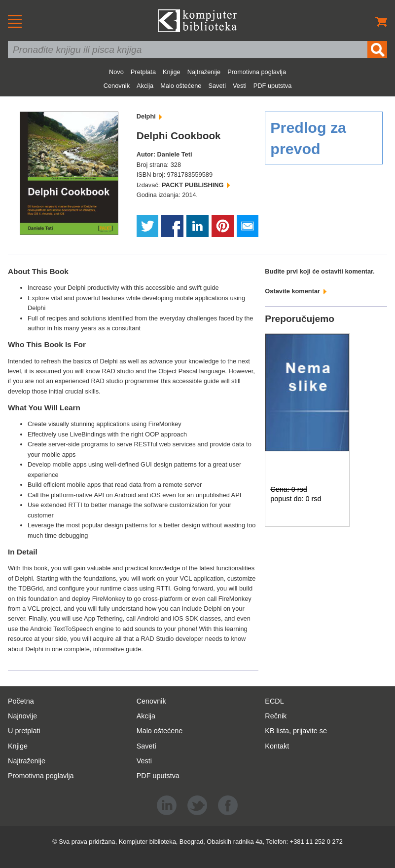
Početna (21, 701)
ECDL (274, 701)
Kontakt (277, 746)
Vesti (240, 86)
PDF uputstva (273, 86)
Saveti (217, 86)
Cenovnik (117, 86)
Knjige (172, 72)
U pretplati (24, 731)
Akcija (145, 86)
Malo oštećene (181, 86)
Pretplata (143, 72)
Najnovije (22, 716)
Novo (116, 72)
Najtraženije (204, 72)
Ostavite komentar (295, 291)
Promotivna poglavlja (257, 72)
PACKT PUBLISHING (196, 185)
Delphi (149, 116)
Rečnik (276, 716)
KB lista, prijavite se (296, 731)
